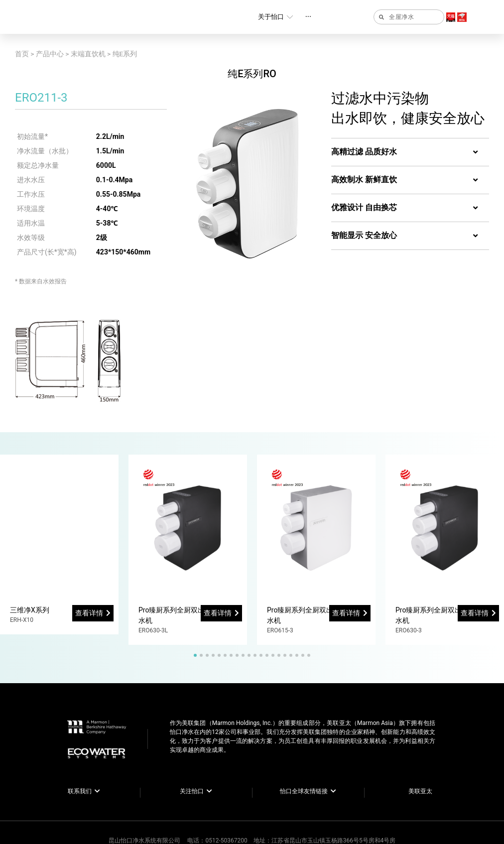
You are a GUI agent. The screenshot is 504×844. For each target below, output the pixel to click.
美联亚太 (420, 791)
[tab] (410, 152)
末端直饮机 (88, 54)
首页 (22, 54)
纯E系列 (125, 54)
